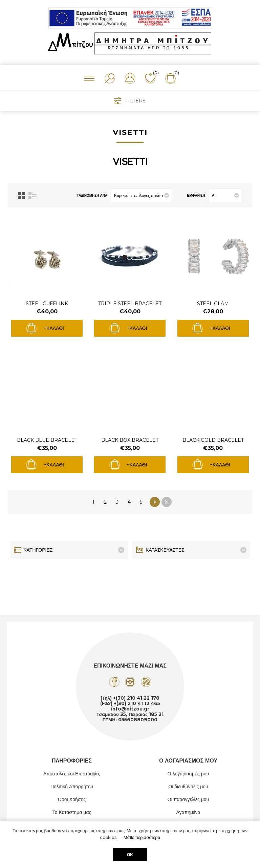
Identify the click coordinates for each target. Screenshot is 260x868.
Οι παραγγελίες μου (188, 799)
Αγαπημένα (188, 812)
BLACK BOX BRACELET (130, 440)
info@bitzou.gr (130, 709)
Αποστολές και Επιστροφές (72, 774)
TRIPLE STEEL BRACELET (130, 304)
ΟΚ (130, 855)
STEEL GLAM (213, 304)
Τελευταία (167, 502)
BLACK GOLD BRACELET (213, 440)
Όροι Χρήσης (72, 799)
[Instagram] (130, 682)
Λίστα (32, 196)
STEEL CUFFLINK (47, 304)
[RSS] (146, 682)
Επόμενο (155, 502)
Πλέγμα (21, 196)
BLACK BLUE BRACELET (47, 440)
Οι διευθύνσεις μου (188, 787)
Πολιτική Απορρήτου (72, 787)
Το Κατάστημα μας (72, 812)
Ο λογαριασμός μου (188, 774)
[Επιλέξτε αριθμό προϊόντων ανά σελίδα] (225, 195)
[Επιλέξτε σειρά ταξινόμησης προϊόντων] (141, 195)
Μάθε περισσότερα (142, 837)
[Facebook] (114, 682)
